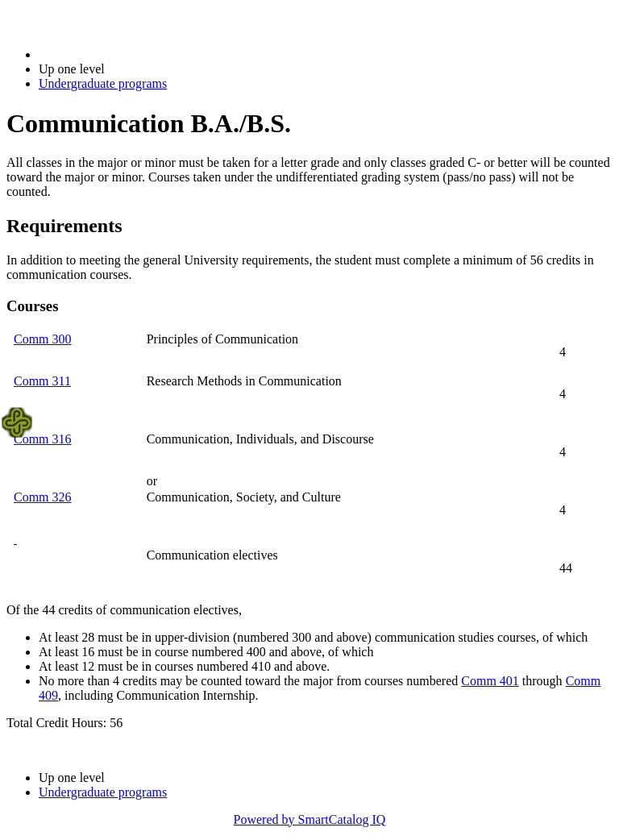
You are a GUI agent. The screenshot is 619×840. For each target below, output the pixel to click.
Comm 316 (43, 439)
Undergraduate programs (103, 83)
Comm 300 (43, 339)
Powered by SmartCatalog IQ (310, 819)
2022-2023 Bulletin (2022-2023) (123, 54)
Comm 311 (42, 381)
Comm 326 (43, 497)
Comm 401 (490, 681)
